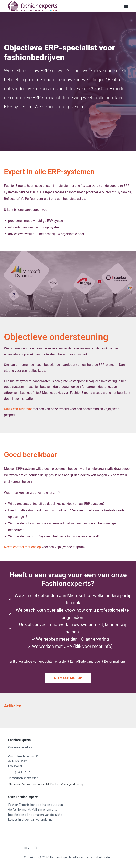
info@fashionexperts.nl (24, 778)
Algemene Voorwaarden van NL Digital (33, 784)
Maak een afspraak (18, 409)
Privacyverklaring (72, 784)
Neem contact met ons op (22, 547)
